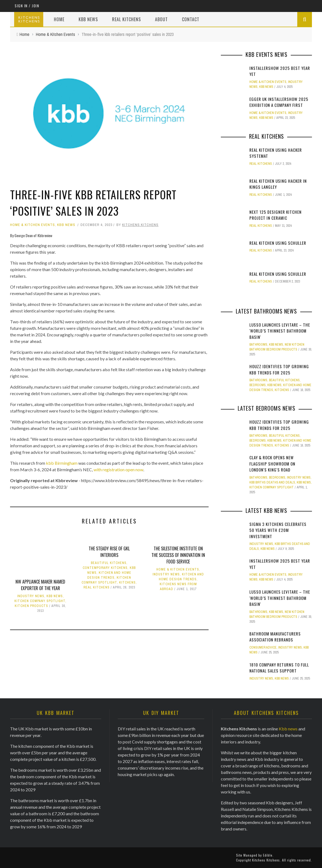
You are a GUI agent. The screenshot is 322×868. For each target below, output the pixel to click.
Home (59, 19)
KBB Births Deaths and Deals (272, 482)
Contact (191, 19)
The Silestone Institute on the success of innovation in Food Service (178, 555)
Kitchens (127, 582)
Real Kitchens (126, 19)
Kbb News (88, 19)
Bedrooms (258, 385)
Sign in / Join (27, 6)
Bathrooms (258, 345)
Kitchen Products (31, 606)
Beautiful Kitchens (109, 563)
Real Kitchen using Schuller (278, 243)
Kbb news (288, 729)
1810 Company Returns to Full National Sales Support (279, 668)
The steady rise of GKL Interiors (109, 552)
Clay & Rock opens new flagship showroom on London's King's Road (272, 464)
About (161, 19)
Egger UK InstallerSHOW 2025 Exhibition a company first (279, 102)
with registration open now (118, 469)
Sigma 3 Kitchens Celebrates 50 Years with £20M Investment (278, 530)
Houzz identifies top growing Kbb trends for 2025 (279, 369)
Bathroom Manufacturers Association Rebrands (275, 637)
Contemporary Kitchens (105, 568)
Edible (268, 855)
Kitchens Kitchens (140, 225)
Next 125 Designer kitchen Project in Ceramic (275, 215)
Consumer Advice (263, 647)
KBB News (66, 225)
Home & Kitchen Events (32, 225)
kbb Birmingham (62, 463)
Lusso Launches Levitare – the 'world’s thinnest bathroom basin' (280, 331)
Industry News (31, 596)
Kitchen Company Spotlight (40, 601)
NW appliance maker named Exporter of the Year (40, 585)
